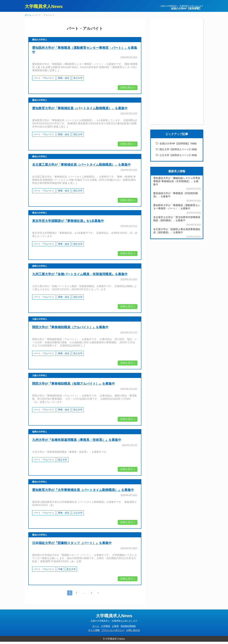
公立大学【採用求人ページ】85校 (178, 157)
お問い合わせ (133, 633)
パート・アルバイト (44, 80)
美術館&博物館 (128, 629)
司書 (60, 571)
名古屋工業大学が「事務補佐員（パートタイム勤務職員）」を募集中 (81, 167)
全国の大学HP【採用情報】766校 (178, 146)
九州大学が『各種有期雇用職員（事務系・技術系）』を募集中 (77, 442)
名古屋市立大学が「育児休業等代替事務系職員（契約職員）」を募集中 (177, 221)
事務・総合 (64, 80)
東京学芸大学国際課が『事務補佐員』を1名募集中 (68, 223)
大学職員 (106, 629)
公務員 (115, 629)
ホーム (28, 17)
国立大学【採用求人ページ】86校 (178, 152)
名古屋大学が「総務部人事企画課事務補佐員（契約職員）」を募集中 (177, 233)
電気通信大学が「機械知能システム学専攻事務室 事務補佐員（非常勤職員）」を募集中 (177, 184)
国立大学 (78, 137)
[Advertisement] (177, 74)
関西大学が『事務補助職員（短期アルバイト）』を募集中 (74, 386)
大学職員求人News (48, 7)
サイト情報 (94, 633)
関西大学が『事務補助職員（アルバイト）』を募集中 (70, 330)
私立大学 (78, 80)
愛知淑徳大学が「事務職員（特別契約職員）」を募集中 (176, 197)
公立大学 (78, 515)
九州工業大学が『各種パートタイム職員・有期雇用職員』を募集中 (80, 276)
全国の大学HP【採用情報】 (186, 8)
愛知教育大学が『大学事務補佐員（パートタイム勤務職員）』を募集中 (83, 492)
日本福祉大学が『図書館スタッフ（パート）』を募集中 (72, 545)
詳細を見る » (128, 90)
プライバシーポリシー (113, 633)
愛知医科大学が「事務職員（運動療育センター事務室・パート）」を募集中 (177, 209)
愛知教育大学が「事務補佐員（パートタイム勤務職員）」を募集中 (80, 111)
